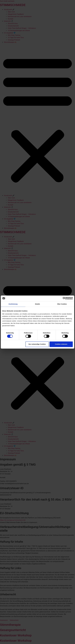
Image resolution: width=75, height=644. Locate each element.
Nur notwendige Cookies (37, 344)
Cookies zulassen (61, 344)
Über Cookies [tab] (62, 304)
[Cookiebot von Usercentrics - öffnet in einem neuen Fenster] (64, 298)
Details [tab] (37, 304)
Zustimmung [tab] (13, 304)
